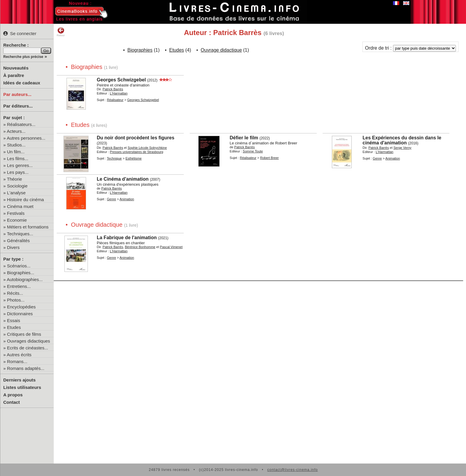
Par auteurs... (17, 94)
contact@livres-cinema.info (292, 470)
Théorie (14, 179)
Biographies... (21, 273)
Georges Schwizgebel (121, 80)
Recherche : (16, 45)
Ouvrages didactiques (29, 341)
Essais (14, 320)
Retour (61, 32)
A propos (13, 395)
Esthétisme (134, 158)
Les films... (18, 159)
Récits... (15, 293)
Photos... (16, 300)
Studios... (16, 145)
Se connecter (20, 33)
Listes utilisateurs (22, 387)
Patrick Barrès (113, 89)
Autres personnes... (26, 138)
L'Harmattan (119, 93)
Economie (17, 220)
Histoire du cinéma (26, 200)
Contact (12, 402)
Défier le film (244, 138)
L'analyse (16, 193)
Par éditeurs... (18, 106)
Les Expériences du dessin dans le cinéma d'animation (402, 140)
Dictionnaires (20, 314)
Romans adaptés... (26, 368)
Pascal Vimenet (171, 247)
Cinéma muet (20, 206)
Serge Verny (403, 148)
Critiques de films (24, 334)
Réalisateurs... (21, 124)
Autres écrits (19, 355)
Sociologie (17, 186)
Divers (14, 247)
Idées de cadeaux (22, 83)
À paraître (14, 75)
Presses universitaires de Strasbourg (137, 152)
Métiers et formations (28, 227)
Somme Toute (253, 151)
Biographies (140, 50)
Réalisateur (115, 100)
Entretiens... (19, 286)
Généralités (19, 241)
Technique (114, 158)
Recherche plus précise (23, 57)
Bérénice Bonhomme (140, 247)
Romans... (17, 361)
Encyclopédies (22, 307)
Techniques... (20, 234)
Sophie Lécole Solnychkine (147, 148)
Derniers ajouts (19, 380)
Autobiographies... (25, 279)
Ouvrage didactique (221, 50)
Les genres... (20, 165)
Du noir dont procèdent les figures (135, 138)
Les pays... (18, 172)
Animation (393, 158)
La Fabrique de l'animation (127, 238)
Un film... (16, 152)
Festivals (16, 213)
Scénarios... (19, 266)
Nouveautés (16, 68)
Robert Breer (269, 158)
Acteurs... (16, 131)
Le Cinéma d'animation (123, 179)
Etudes (14, 327)
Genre (377, 158)
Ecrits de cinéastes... (28, 348)
